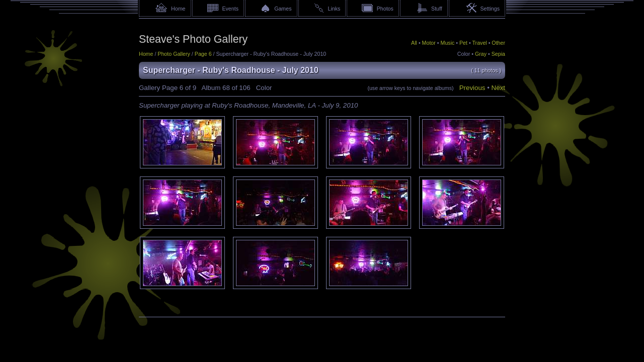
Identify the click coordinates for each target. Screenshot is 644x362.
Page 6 (203, 54)
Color (464, 54)
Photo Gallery (174, 54)
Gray (481, 54)
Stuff (437, 9)
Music (448, 43)
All (414, 43)
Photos (385, 9)
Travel (479, 43)
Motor (429, 43)
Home (178, 9)
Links (334, 9)
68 (226, 88)
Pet (463, 43)
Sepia (498, 54)
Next (498, 88)
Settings (490, 9)
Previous (472, 88)
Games (283, 9)
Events (230, 9)
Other (498, 43)
